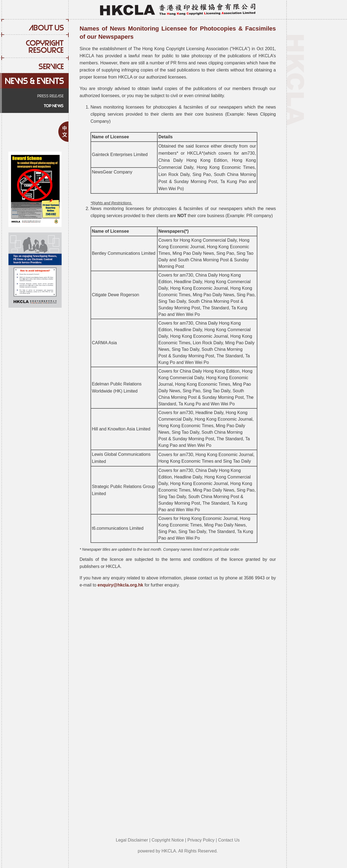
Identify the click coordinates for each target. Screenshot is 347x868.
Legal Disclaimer (132, 840)
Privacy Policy (201, 840)
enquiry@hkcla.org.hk (120, 585)
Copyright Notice (168, 840)
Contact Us (229, 840)
